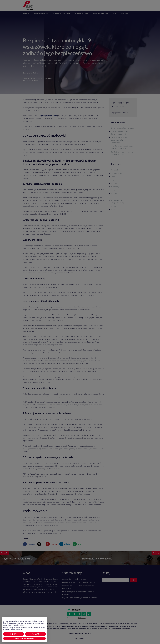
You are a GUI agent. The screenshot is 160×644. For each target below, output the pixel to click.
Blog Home (27, 14)
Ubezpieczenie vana (81, 14)
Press (113, 197)
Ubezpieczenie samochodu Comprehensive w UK (79, 582)
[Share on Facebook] (29, 544)
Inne (113, 180)
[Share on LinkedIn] (65, 544)
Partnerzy (125, 14)
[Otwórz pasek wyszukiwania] (136, 14)
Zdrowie (114, 206)
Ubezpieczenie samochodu (62, 14)
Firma (113, 177)
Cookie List (88, 633)
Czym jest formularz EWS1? (17, 559)
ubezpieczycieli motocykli (47, 115)
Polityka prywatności (76, 633)
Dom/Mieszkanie (117, 173)
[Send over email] (77, 544)
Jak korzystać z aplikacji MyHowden (123, 128)
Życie (113, 209)
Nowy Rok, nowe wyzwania (97, 559)
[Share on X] (40, 544)
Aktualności (115, 170)
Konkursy (114, 183)
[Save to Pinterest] (52, 544)
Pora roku (114, 193)
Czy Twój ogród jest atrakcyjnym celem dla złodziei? (79, 598)
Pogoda (114, 190)
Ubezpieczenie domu (41, 14)
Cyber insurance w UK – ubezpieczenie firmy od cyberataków (119, 140)
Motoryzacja (115, 187)
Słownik (115, 14)
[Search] (134, 580)
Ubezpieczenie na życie (100, 14)
